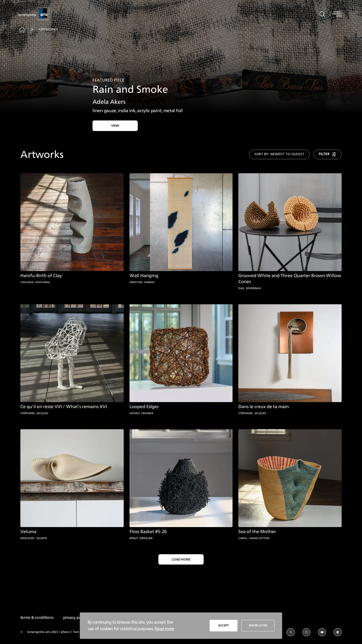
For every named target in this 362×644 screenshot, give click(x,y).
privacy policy (75, 616)
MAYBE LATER (258, 625)
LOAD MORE (181, 558)
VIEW (115, 125)
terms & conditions (37, 616)
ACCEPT (224, 625)
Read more (164, 629)
